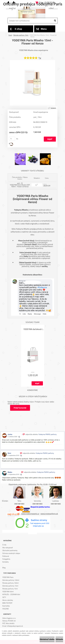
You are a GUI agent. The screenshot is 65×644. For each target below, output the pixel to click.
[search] (55, 21)
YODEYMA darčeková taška (34, 329)
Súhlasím (59, 639)
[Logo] (32, 13)
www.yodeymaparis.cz (30, 514)
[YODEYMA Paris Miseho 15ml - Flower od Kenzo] (32, 61)
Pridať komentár (20, 408)
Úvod (10, 35)
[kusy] (12, 139)
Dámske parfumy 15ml (21, 35)
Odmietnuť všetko (47, 639)
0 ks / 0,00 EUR (47, 3)
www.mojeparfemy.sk (49, 514)
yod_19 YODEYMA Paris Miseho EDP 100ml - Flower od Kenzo (20, 185)
